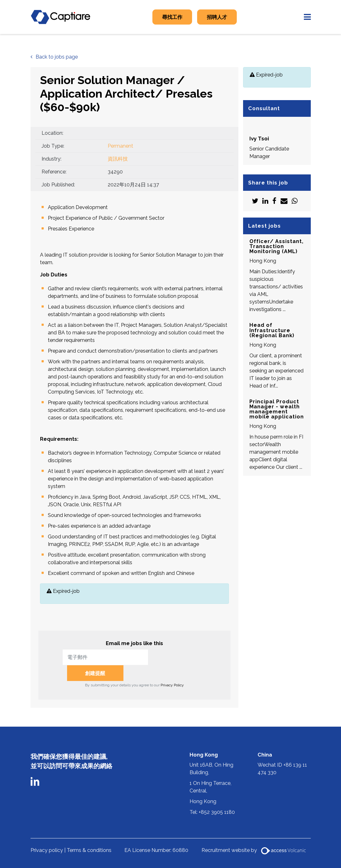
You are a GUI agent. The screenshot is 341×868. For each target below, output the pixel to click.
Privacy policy (47, 834)
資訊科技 (118, 159)
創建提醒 (179, 657)
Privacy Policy (172, 669)
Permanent (120, 146)
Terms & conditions (89, 834)
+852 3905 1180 (217, 796)
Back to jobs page (57, 57)
